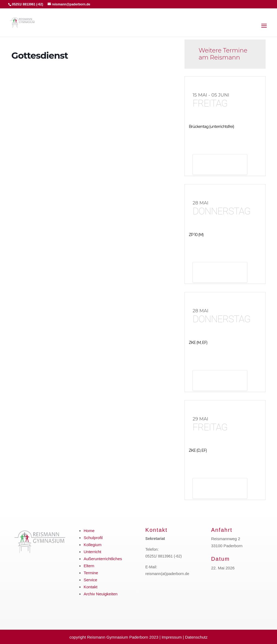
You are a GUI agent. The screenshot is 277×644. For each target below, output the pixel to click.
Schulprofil (93, 538)
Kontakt (90, 587)
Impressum (172, 637)
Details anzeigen (220, 165)
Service (90, 580)
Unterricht (92, 552)
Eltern (89, 566)
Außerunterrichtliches (103, 559)
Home (89, 531)
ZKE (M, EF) (198, 343)
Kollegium (93, 545)
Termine (91, 573)
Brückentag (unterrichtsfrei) (211, 127)
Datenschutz (196, 637)
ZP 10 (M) (196, 235)
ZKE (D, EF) (198, 450)
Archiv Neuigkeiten (100, 594)
